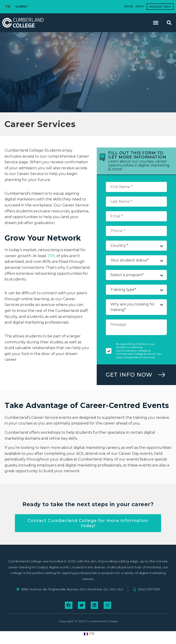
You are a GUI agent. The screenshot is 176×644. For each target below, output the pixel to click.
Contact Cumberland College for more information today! (88, 523)
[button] (156, 23)
